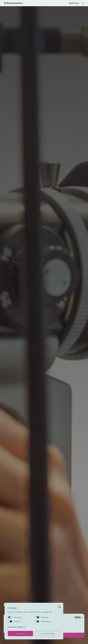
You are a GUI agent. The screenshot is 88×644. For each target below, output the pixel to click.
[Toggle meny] (83, 3)
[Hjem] (13, 3)
